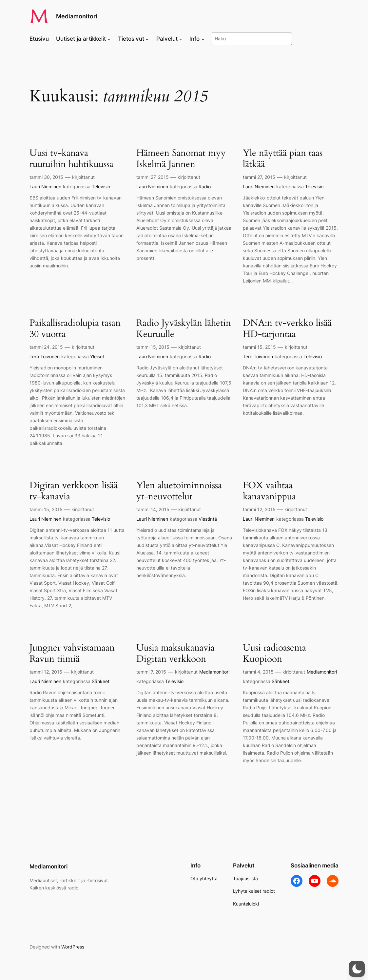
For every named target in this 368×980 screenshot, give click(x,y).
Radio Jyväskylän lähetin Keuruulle (184, 328)
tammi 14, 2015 (153, 509)
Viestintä (208, 519)
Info (195, 865)
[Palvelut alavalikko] (181, 39)
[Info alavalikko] (203, 39)
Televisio (101, 187)
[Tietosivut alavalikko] (147, 39)
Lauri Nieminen (45, 187)
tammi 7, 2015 (151, 672)
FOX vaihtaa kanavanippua (269, 491)
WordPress (73, 947)
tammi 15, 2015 (153, 347)
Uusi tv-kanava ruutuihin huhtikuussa (71, 158)
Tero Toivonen (45, 356)
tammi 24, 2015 (46, 347)
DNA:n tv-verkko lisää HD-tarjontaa (287, 328)
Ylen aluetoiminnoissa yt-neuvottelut (179, 491)
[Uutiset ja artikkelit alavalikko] (109, 39)
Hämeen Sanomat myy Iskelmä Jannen (181, 158)
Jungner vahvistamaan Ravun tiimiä (72, 653)
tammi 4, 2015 (258, 672)
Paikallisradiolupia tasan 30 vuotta (75, 328)
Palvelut (244, 865)
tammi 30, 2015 (46, 177)
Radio (205, 187)
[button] (357, 969)
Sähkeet (101, 681)
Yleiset (97, 356)
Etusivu (39, 39)
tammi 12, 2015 (259, 509)
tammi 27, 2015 (153, 177)
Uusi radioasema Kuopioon (274, 653)
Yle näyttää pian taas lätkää (283, 158)
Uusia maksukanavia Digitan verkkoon (175, 653)
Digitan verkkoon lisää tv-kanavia (74, 491)
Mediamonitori (77, 16)
